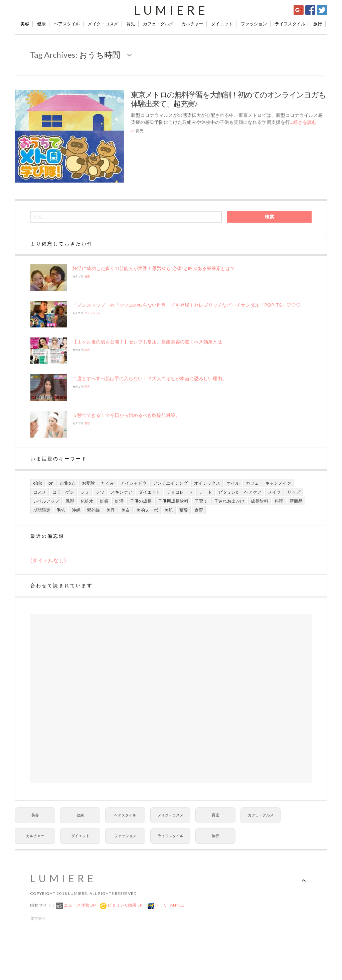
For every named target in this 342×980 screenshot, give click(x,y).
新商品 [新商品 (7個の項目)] (296, 501)
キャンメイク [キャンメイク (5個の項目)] (278, 483)
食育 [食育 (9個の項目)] (199, 510)
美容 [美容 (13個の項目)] (111, 510)
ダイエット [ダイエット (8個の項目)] (149, 492)
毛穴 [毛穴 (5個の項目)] (61, 510)
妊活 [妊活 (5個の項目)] (119, 501)
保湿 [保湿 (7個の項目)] (70, 501)
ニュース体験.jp (79, 905)
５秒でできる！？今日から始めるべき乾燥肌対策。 (126, 415)
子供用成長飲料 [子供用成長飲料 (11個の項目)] (173, 501)
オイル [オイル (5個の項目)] (233, 483)
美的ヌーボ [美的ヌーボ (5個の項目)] (147, 510)
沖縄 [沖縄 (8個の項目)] (76, 510)
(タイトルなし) (48, 560)
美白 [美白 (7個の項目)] (126, 510)
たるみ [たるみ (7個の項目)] (108, 483)
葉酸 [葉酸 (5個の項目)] (184, 510)
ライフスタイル (290, 24)
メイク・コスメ (103, 24)
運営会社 (38, 918)
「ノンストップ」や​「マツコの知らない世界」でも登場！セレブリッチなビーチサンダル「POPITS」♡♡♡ (187, 305)
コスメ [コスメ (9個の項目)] (40, 492)
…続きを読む (303, 122)
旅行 (318, 24)
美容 (25, 24)
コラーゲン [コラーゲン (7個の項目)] (63, 492)
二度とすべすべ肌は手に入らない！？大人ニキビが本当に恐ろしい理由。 (150, 378)
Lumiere (171, 10)
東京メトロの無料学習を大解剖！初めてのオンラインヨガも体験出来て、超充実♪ (228, 99)
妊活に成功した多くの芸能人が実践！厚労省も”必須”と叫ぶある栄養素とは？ (154, 268)
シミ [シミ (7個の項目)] (85, 492)
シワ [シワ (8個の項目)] (100, 492)
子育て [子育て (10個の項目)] (201, 501)
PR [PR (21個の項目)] (51, 483)
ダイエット (222, 24)
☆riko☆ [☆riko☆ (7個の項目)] (67, 483)
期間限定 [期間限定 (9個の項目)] (42, 510)
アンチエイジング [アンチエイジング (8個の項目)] (170, 483)
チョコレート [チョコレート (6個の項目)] (180, 492)
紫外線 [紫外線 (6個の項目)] (93, 510)
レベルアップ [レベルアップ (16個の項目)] (46, 501)
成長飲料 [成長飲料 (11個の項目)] (260, 501)
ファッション (254, 24)
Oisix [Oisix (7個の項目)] (38, 483)
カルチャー (192, 24)
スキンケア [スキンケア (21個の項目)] (121, 492)
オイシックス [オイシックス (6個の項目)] (207, 483)
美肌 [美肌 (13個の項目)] (169, 510)
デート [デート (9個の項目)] (206, 492)
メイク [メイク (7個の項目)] (274, 492)
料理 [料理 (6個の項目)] (279, 501)
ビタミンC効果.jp (125, 905)
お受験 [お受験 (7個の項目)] (88, 483)
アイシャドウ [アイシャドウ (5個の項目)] (134, 483)
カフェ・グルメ (158, 24)
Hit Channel (169, 905)
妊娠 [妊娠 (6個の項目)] (104, 501)
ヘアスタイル (67, 24)
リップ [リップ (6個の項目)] (294, 492)
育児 (131, 24)
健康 (41, 24)
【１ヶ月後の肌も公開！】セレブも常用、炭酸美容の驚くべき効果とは (147, 342)
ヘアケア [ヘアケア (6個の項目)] (253, 492)
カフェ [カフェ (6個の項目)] (252, 483)
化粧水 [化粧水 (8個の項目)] (87, 501)
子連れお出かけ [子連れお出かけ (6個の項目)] (229, 501)
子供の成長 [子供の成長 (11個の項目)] (141, 501)
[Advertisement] (171, 698)
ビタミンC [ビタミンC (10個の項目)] (228, 492)
